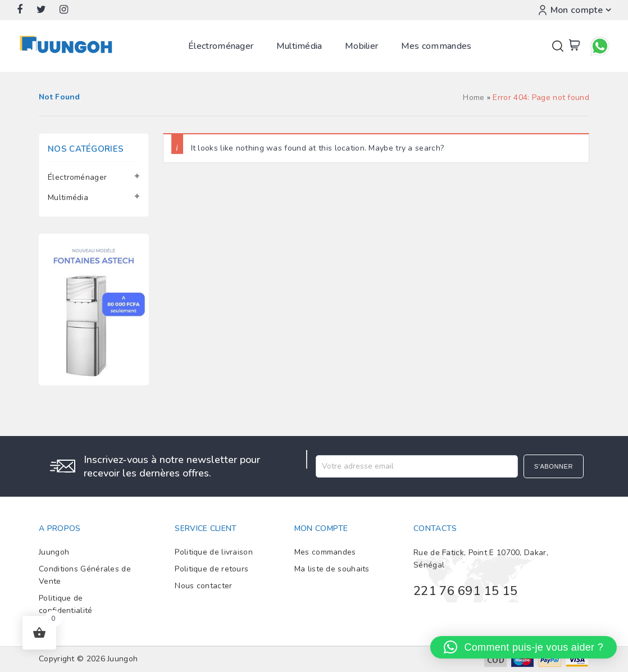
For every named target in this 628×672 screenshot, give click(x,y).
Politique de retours (211, 569)
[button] (524, 647)
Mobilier (361, 46)
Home (474, 97)
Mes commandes (436, 46)
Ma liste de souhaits (332, 569)
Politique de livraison (214, 552)
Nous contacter (203, 586)
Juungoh (54, 552)
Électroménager (221, 46)
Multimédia (299, 46)
